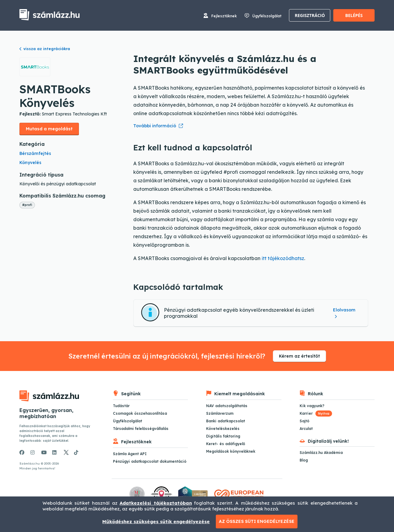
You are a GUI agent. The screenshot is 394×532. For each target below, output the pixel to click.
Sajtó (304, 421)
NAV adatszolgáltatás (227, 406)
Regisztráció (310, 15)
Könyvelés (30, 163)
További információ (155, 126)
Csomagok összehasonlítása (140, 413)
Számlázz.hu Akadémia (321, 453)
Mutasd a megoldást (49, 129)
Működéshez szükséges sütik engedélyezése (156, 522)
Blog (304, 460)
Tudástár (121, 406)
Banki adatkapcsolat (226, 421)
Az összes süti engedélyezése (257, 521)
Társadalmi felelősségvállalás (141, 429)
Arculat (306, 429)
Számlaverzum (220, 413)
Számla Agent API (130, 454)
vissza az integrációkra (45, 49)
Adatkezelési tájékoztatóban (156, 503)
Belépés (354, 15)
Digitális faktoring (223, 436)
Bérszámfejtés (35, 153)
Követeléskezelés (223, 429)
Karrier (316, 413)
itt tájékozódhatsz (283, 258)
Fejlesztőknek (224, 16)
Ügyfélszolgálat (267, 16)
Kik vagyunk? (312, 406)
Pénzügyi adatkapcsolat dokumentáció (150, 461)
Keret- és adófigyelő (226, 444)
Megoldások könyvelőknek (231, 451)
